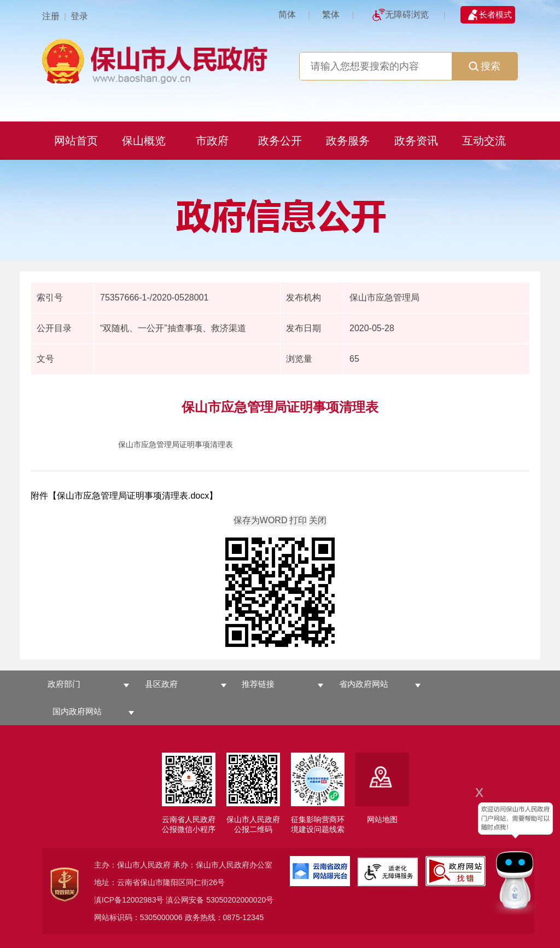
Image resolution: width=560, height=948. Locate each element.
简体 (287, 15)
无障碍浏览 (407, 15)
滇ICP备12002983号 (129, 900)
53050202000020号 (240, 900)
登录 (79, 16)
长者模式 (495, 15)
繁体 (331, 15)
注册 (51, 16)
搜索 (485, 66)
